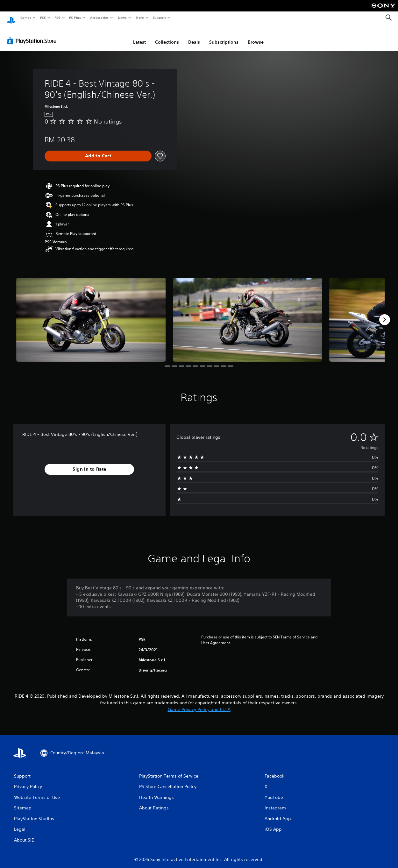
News (122, 18)
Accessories (99, 18)
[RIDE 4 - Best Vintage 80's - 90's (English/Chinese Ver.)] (91, 314)
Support (159, 18)
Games (25, 18)
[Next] (385, 314)
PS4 (57, 18)
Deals (194, 36)
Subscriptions (224, 36)
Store (140, 18)
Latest (139, 36)
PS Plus (75, 18)
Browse (256, 36)
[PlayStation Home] (11, 18)
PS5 (43, 18)
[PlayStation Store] (33, 35)
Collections (167, 36)
